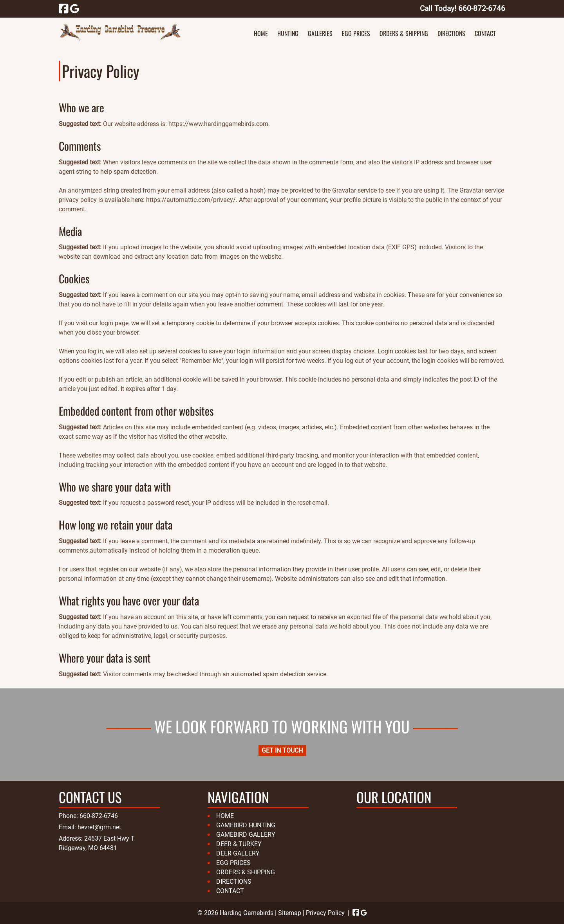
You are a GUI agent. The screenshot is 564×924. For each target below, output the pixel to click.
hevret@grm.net (99, 827)
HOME (261, 33)
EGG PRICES (356, 33)
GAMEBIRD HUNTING (246, 825)
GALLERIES (320, 33)
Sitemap (290, 913)
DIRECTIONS (451, 33)
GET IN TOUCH (282, 750)
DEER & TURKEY (239, 844)
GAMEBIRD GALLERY (246, 835)
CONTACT (485, 33)
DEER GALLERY (238, 853)
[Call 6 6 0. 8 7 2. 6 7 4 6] (482, 8)
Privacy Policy (325, 913)
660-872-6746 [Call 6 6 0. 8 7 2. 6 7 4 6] (99, 816)
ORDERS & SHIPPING (404, 33)
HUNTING (288, 33)
